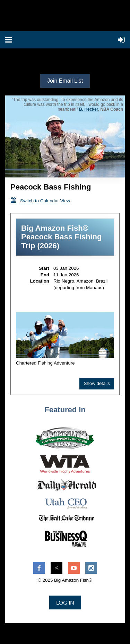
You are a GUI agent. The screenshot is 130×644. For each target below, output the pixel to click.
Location (40, 281)
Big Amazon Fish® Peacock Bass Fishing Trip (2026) (61, 237)
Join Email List (65, 81)
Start (44, 268)
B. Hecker (89, 109)
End (45, 275)
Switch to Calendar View (45, 201)
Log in (65, 602)
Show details (97, 383)
